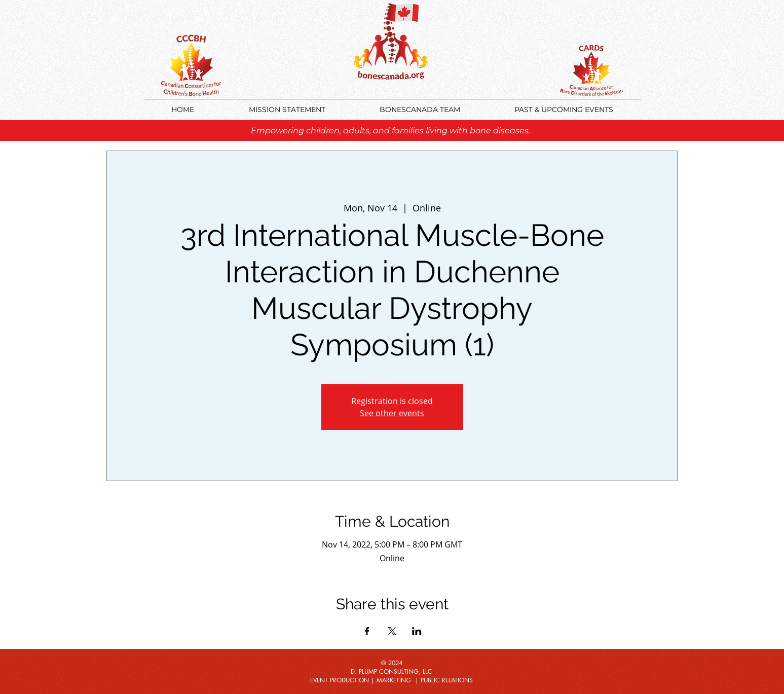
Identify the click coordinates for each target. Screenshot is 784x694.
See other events (392, 413)
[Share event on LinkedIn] (417, 631)
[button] (564, 110)
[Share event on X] (392, 631)
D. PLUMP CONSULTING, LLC (391, 671)
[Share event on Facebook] (367, 631)
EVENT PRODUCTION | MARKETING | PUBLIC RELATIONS (391, 680)
